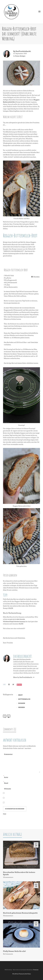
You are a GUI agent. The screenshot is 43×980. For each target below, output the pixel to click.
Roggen (22, 703)
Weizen (22, 707)
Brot (20, 695)
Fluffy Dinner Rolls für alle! (14, 951)
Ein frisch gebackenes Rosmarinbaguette (20, 913)
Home (17, 56)
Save (20, 685)
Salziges (23, 56)
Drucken (36, 277)
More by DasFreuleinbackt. (24, 677)
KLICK (11, 608)
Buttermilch (24, 699)
